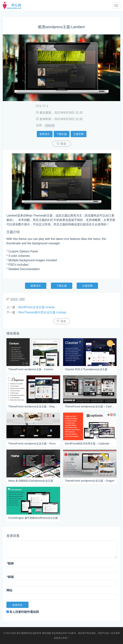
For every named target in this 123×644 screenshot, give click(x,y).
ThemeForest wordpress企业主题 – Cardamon (90, 407)
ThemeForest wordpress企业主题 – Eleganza (33, 407)
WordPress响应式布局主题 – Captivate (87, 444)
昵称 (10, 563)
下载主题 (62, 134)
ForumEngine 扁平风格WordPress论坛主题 (33, 518)
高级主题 (50, 126)
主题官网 (79, 134)
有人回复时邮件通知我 (23, 612)
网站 (9, 590)
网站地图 (47, 633)
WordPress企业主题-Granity (37, 307)
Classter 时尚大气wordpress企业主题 (86, 369)
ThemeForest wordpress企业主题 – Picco (32, 444)
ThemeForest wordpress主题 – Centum (31, 369)
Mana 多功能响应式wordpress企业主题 (31, 481)
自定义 (14, 299)
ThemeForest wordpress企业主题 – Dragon (90, 481)
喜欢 (63, 144)
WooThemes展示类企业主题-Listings (42, 312)
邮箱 (10, 577)
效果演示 (45, 134)
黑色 (22, 299)
